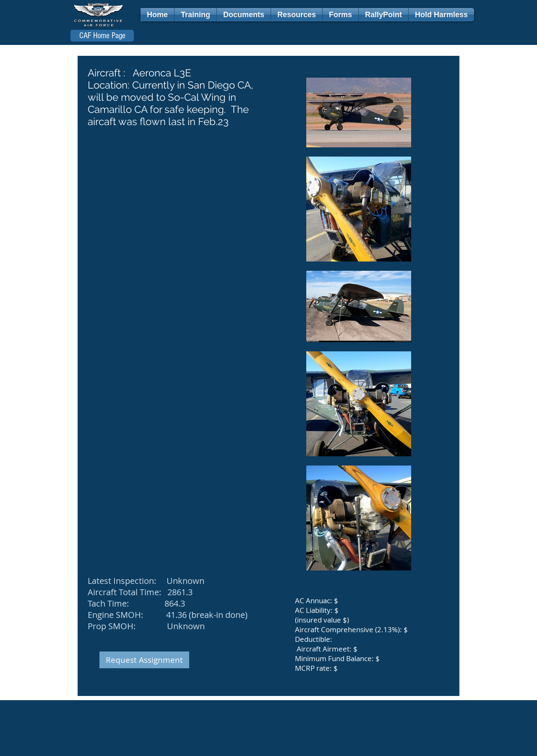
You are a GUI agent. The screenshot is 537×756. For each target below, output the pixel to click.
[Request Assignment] (144, 660)
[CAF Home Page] (102, 36)
